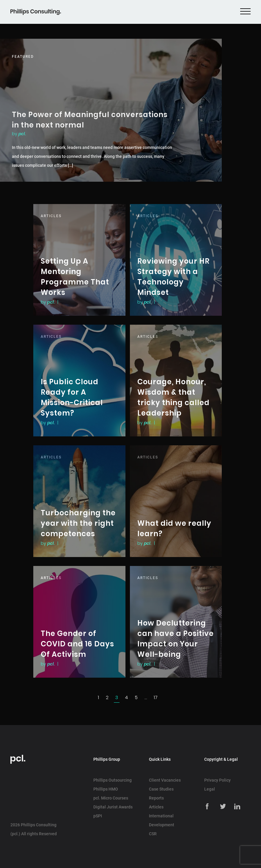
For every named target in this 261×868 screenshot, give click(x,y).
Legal (210, 789)
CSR (153, 834)
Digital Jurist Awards (113, 807)
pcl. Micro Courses (111, 798)
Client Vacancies (165, 780)
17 (156, 697)
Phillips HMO (106, 789)
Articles (156, 807)
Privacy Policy (217, 780)
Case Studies (161, 789)
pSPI (98, 816)
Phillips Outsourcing (113, 780)
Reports (156, 798)
